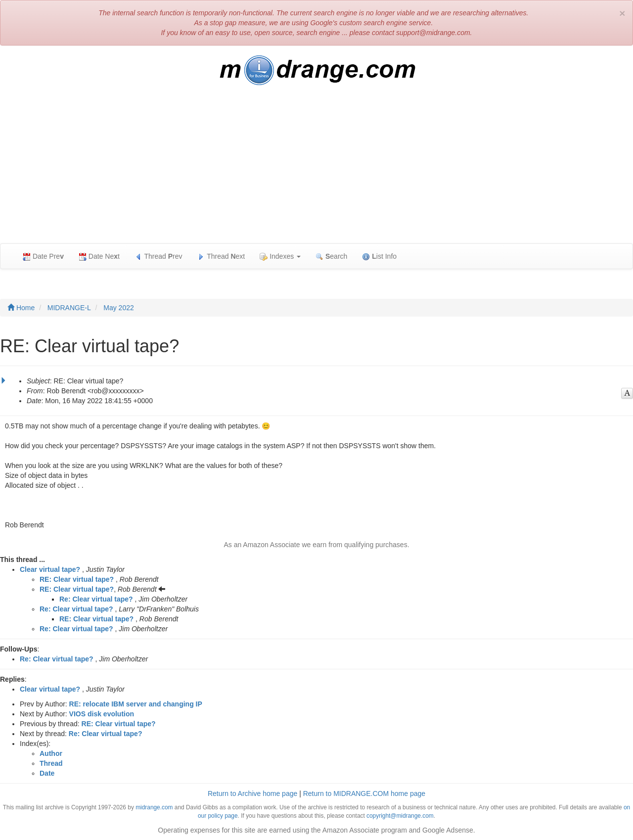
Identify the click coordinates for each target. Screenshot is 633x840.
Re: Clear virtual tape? (96, 599)
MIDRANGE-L (69, 308)
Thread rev (158, 257)
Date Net (99, 257)
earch (331, 257)
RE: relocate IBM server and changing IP (136, 704)
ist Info (379, 257)
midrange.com (154, 807)
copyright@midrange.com (400, 816)
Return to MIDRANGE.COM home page (364, 793)
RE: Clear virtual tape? (77, 579)
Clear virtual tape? (50, 569)
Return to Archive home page (252, 793)
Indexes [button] (280, 257)
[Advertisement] (316, 169)
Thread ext (221, 257)
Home (21, 308)
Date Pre (43, 257)
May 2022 (118, 308)
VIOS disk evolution (102, 714)
